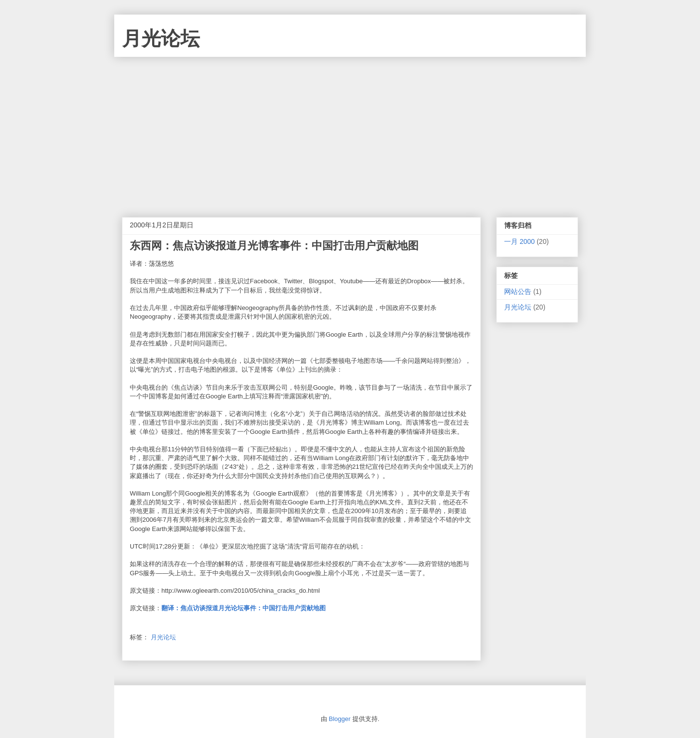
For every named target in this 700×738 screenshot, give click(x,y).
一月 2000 (519, 241)
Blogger (340, 719)
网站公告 (518, 292)
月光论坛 (161, 38)
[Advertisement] (350, 130)
